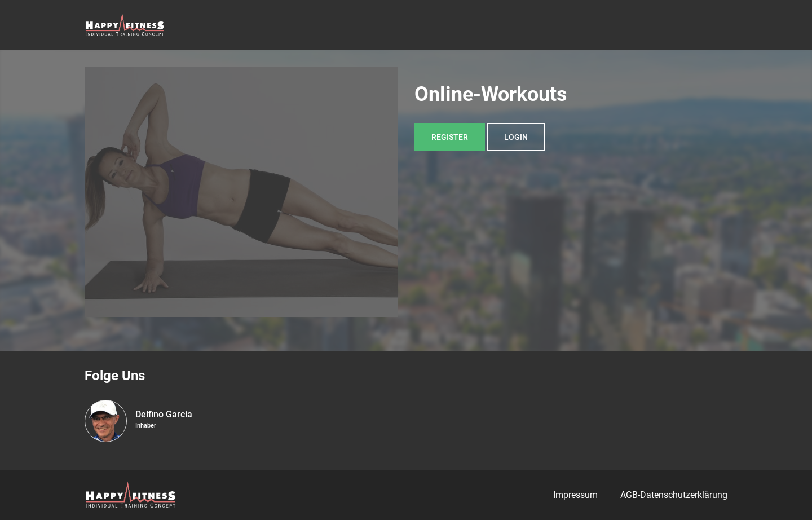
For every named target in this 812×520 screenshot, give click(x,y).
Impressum (575, 495)
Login (516, 137)
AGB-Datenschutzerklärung (674, 495)
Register (450, 137)
